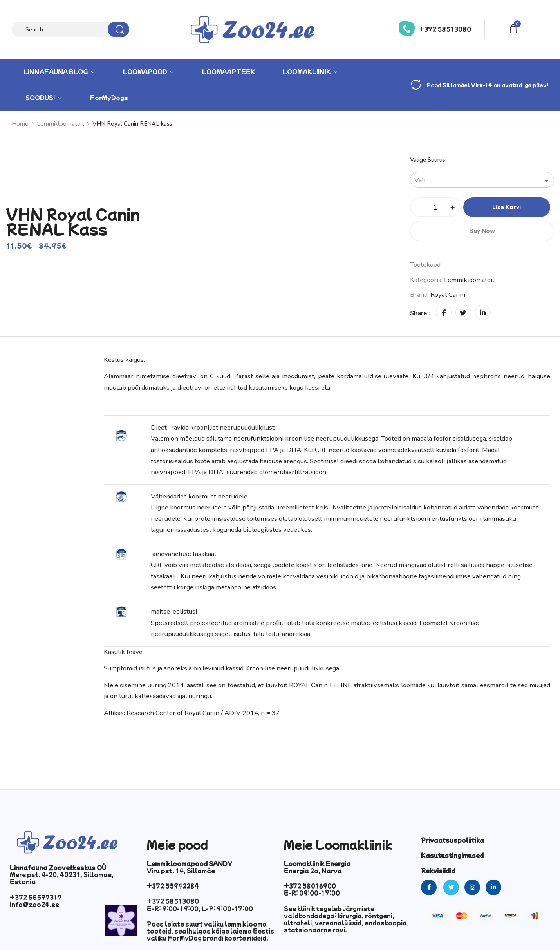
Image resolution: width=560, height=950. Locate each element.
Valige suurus (428, 160)
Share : (420, 313)
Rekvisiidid (438, 871)
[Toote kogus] (435, 207)
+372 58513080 (445, 29)
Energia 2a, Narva (313, 871)
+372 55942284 (173, 886)
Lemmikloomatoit (469, 280)
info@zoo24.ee (34, 904)
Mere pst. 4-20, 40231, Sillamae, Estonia (62, 878)
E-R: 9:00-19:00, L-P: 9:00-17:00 (200, 908)
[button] (515, 28)
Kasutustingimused (452, 855)
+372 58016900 (310, 886)
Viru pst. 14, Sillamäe (181, 871)
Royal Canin (448, 295)
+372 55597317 (36, 897)
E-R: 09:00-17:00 (312, 893)
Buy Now (482, 231)
